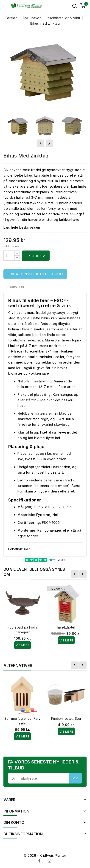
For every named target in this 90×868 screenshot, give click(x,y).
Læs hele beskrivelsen (22, 227)
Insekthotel (66, 627)
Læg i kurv (36, 256)
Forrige (75, 574)
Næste (83, 574)
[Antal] (9, 256)
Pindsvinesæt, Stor (66, 718)
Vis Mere (22, 645)
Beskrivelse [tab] (14, 287)
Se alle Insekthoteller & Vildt (35, 274)
